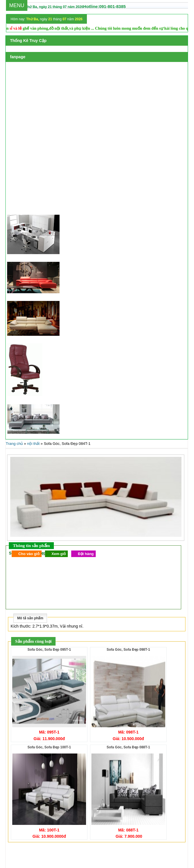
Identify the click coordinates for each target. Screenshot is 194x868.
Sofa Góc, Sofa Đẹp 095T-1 (49, 650)
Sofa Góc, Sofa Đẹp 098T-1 (128, 650)
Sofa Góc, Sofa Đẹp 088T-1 (128, 747)
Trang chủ (14, 444)
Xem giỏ (59, 554)
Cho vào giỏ (29, 554)
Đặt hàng (86, 554)
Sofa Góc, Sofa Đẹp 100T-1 (49, 747)
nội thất (33, 444)
